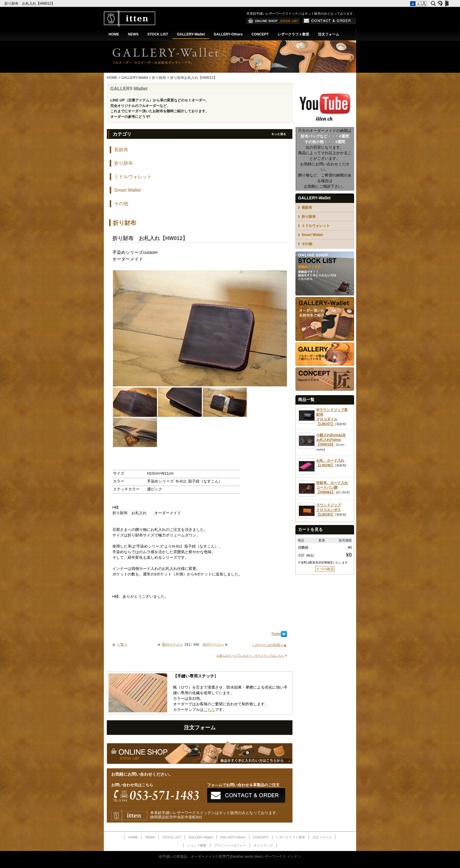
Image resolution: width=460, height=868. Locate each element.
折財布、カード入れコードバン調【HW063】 (332, 487)
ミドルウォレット (133, 177)
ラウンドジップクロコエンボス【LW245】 (329, 510)
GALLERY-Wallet (191, 34)
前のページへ (172, 644)
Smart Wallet (127, 190)
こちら (209, 710)
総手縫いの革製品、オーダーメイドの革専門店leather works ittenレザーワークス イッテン (230, 857)
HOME (114, 34)
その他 (121, 204)
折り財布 (159, 78)
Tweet (276, 634)
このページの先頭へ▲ (269, 645)
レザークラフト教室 (293, 34)
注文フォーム (329, 34)
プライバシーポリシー (230, 845)
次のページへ (213, 644)
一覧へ (122, 644)
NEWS (133, 34)
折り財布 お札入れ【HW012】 (30, 4)
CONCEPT (260, 34)
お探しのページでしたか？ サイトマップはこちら (250, 656)
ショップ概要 (197, 845)
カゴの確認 (325, 569)
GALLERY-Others (228, 34)
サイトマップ (263, 845)
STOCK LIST (158, 34)
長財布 (121, 150)
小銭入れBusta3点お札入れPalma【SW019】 (331, 440)
